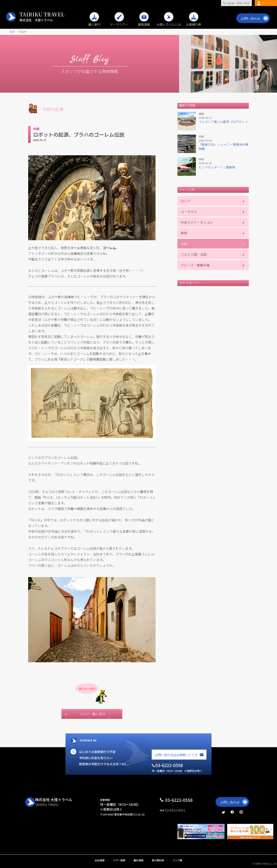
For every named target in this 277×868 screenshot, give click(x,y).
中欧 (184, 244)
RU (247, 3)
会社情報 (100, 860)
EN (240, 3)
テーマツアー (119, 22)
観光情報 (138, 860)
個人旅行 (94, 22)
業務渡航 (144, 22)
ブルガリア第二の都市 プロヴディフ (223, 122)
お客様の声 (194, 22)
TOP (12, 32)
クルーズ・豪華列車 (195, 265)
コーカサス (189, 212)
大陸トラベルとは (169, 22)
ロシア (186, 201)
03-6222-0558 (179, 800)
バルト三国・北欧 (194, 254)
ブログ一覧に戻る (92, 714)
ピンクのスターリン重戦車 (217, 167)
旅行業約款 (158, 860)
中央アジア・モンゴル (197, 222)
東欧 (184, 233)
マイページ (269, 3)
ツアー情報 (119, 860)
